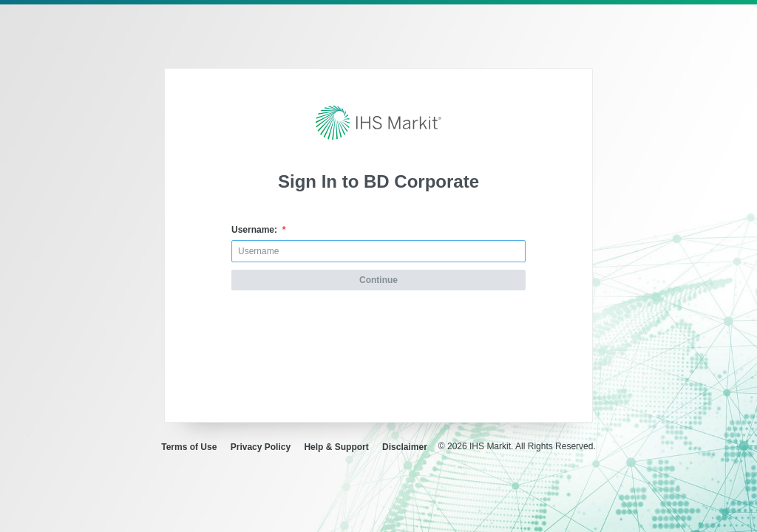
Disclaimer (405, 447)
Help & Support (336, 447)
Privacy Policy (261, 447)
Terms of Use (189, 447)
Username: (258, 230)
